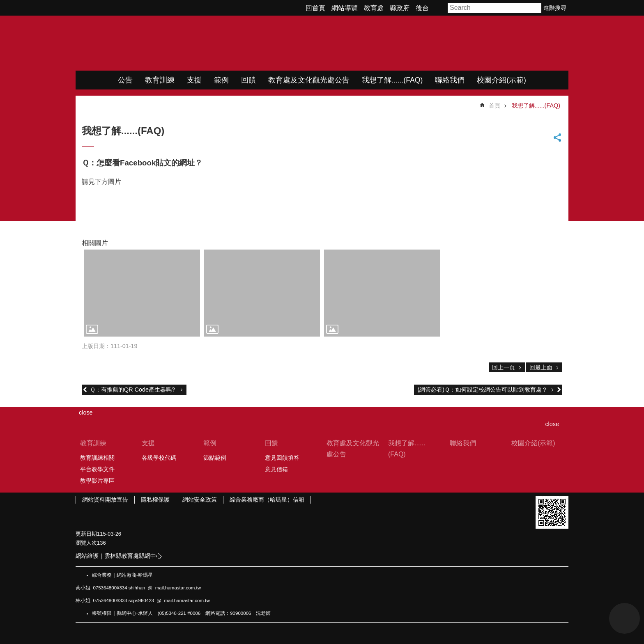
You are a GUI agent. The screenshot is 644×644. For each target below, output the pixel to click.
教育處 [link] (374, 8)
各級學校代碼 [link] (159, 458)
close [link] (86, 413)
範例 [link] (221, 80)
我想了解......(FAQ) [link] (392, 80)
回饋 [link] (248, 80)
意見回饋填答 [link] (282, 458)
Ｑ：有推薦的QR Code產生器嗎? (133, 390)
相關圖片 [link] (95, 243)
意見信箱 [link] (276, 469)
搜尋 (536, 8)
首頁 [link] (494, 105)
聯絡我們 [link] (450, 80)
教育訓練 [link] (160, 80)
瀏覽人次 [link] (86, 543)
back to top (624, 618)
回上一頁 (504, 367)
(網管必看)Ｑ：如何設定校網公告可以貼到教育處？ (482, 390)
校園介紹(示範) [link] (501, 80)
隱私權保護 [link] (155, 500)
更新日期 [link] (86, 534)
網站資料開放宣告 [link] (105, 500)
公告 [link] (125, 80)
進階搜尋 (555, 8)
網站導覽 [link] (345, 8)
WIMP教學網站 (162, 43)
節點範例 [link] (215, 458)
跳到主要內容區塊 (4, 4)
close (552, 424)
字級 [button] (439, 8)
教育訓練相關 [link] (97, 458)
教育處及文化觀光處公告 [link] (309, 80)
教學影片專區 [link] (97, 481)
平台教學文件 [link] (97, 469)
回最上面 (541, 367)
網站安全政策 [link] (200, 500)
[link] (142, 293)
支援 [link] (194, 80)
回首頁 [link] (315, 8)
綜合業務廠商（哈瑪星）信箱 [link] (267, 500)
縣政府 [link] (400, 8)
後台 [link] (422, 8)
